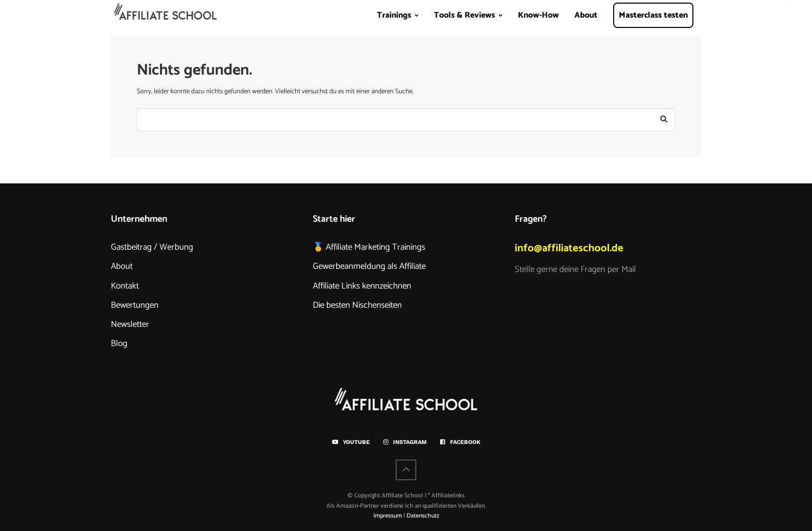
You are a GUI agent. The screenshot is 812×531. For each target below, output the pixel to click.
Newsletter (130, 324)
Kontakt (125, 286)
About (586, 15)
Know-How (538, 15)
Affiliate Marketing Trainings (375, 247)
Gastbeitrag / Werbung (152, 247)
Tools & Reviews (465, 15)
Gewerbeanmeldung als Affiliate (369, 266)
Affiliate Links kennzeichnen (362, 286)
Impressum (388, 516)
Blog (119, 343)
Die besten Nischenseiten (357, 305)
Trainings (394, 15)
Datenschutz (423, 516)
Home (166, 19)
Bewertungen (135, 305)
